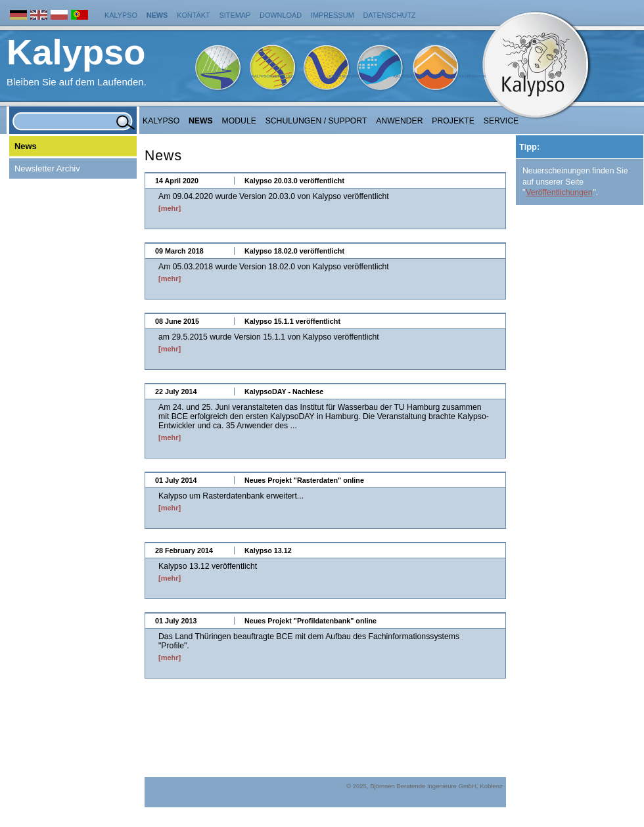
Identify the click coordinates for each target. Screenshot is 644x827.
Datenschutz (390, 15)
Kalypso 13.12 (268, 550)
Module (239, 121)
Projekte (453, 121)
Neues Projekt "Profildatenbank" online (310, 621)
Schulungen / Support (316, 121)
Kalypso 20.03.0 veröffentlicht (294, 181)
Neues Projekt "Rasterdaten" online (304, 480)
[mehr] (170, 208)
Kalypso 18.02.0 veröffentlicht (294, 251)
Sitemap (235, 15)
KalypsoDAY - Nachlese (284, 391)
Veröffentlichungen (559, 192)
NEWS (201, 121)
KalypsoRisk (472, 76)
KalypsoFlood (409, 76)
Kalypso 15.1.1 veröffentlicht (292, 321)
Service (501, 121)
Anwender (399, 121)
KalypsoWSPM (344, 76)
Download (281, 15)
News (157, 15)
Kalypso (121, 15)
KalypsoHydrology (273, 76)
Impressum (333, 15)
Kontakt (194, 15)
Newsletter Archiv (47, 168)
